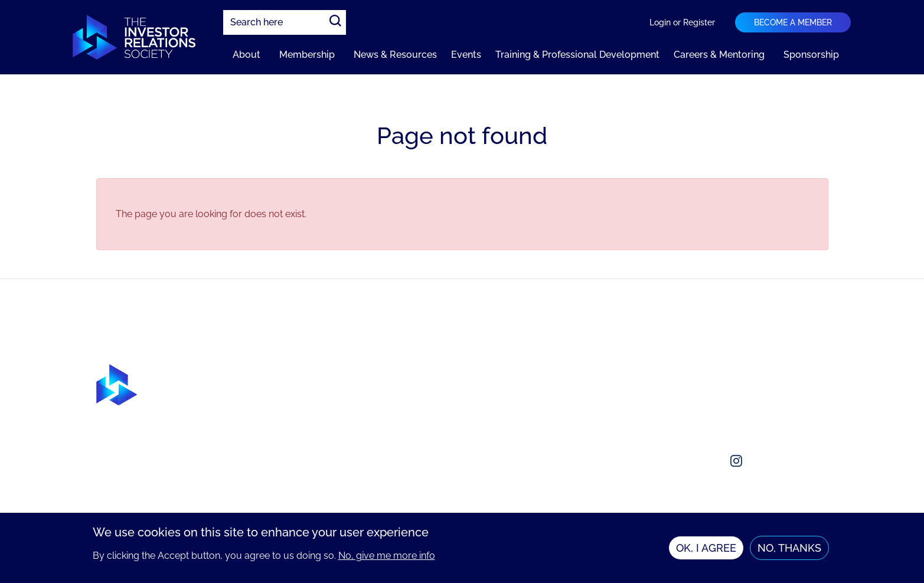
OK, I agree (706, 549)
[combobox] (285, 22)
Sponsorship (811, 55)
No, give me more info (387, 557)
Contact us (692, 394)
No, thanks (789, 549)
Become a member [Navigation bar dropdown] (793, 22)
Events (466, 55)
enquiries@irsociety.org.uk (726, 418)
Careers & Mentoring (719, 55)
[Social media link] (680, 461)
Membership (307, 55)
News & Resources (395, 55)
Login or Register (682, 22)
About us (688, 371)
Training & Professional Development (577, 55)
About (246, 55)
